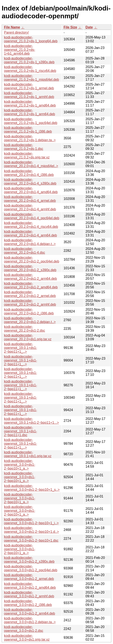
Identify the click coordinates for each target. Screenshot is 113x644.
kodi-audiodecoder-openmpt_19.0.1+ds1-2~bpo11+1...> (31, 421)
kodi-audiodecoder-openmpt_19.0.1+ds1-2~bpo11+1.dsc (20, 431)
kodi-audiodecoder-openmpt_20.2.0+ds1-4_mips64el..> (31, 164)
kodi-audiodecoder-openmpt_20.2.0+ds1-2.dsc (25, 329)
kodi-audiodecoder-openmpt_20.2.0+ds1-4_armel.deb (30, 199)
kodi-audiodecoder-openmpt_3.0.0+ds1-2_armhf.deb (29, 594)
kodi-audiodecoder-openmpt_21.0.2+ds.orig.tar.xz (27, 155)
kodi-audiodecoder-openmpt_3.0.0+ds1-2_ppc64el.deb (31, 568)
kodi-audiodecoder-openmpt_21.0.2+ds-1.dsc (24, 147)
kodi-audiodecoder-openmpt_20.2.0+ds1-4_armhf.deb (30, 207)
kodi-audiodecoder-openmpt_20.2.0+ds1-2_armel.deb (30, 294)
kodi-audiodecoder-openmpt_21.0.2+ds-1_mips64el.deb (31, 78)
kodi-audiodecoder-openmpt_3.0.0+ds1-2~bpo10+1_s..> (32, 488)
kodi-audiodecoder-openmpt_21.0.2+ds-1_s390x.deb (29, 60)
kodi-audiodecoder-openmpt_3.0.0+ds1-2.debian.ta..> (30, 620)
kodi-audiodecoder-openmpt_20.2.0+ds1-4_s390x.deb (30, 181)
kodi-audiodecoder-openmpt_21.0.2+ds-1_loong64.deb (31, 39)
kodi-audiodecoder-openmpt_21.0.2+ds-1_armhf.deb (29, 95)
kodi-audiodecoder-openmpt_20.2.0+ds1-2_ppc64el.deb (32, 259)
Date (89, 27)
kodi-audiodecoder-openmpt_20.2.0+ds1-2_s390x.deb (30, 268)
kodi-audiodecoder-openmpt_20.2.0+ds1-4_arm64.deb (30, 233)
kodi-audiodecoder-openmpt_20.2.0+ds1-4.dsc (25, 251)
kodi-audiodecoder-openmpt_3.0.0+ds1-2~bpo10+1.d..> (31, 530)
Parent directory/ (16, 32)
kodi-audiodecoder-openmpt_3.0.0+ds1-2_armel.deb (29, 577)
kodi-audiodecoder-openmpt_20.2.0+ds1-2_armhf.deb (30, 303)
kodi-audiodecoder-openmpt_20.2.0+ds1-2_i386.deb (29, 311)
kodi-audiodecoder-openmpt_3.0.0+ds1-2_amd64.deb (30, 586)
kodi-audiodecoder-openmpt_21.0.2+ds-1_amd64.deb (30, 104)
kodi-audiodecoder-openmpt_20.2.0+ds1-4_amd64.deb (31, 190)
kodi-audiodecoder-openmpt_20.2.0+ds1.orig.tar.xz (28, 337)
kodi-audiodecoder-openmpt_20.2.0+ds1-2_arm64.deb (30, 277)
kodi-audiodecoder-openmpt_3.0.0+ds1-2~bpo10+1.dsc (31, 539)
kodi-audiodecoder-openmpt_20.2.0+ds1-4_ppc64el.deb (32, 216)
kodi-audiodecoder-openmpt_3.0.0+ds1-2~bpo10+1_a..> (20, 465)
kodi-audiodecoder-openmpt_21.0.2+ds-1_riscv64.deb (30, 69)
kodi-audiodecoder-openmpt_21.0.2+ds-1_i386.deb (28, 130)
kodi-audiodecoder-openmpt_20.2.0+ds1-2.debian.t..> (30, 320)
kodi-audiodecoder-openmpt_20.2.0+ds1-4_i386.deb (29, 173)
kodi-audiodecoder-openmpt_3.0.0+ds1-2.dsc (24, 629)
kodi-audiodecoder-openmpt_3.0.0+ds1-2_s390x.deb (29, 560)
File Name (12, 27)
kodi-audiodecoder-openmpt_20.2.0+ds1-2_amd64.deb (31, 285)
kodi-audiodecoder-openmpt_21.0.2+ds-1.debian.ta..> (30, 138)
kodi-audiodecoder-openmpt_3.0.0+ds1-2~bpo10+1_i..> (31, 521)
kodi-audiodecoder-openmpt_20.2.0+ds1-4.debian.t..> (30, 242)
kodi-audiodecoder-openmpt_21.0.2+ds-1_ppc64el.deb (31, 121)
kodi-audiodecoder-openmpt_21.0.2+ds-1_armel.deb (29, 86)
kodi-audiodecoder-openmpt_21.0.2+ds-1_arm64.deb (30, 112)
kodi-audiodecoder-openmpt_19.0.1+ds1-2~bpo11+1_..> (20, 348)
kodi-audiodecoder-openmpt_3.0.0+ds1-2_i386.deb (28, 603)
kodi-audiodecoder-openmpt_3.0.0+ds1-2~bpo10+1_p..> (20, 477)
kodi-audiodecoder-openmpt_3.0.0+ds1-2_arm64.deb (30, 612)
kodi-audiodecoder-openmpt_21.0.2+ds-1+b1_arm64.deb (20, 50)
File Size (70, 27)
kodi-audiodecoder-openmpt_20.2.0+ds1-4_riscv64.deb (31, 225)
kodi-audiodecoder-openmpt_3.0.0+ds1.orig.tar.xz (27, 638)
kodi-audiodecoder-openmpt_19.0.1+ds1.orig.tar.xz (28, 454)
